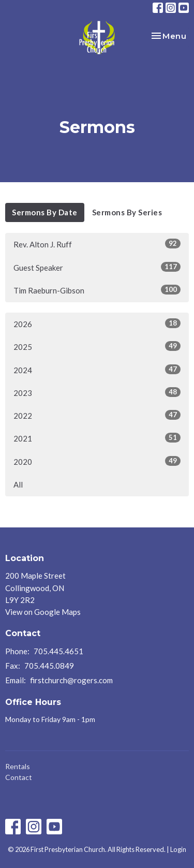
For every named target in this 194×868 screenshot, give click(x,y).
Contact (19, 777)
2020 (97, 461)
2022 (97, 415)
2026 (97, 323)
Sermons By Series (127, 212)
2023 (97, 392)
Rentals (18, 766)
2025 (97, 346)
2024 (97, 370)
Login (178, 849)
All (18, 484)
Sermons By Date (45, 212)
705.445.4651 (58, 651)
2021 (97, 438)
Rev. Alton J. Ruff (97, 244)
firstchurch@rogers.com (71, 680)
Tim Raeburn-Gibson (97, 290)
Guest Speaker (97, 267)
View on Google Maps (43, 612)
